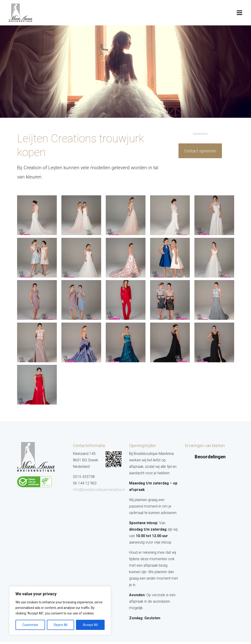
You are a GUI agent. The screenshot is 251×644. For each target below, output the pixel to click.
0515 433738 (84, 477)
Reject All (61, 625)
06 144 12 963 (85, 483)
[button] (186, 465)
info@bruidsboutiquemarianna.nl (99, 490)
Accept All (90, 625)
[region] (60, 611)
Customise (30, 625)
